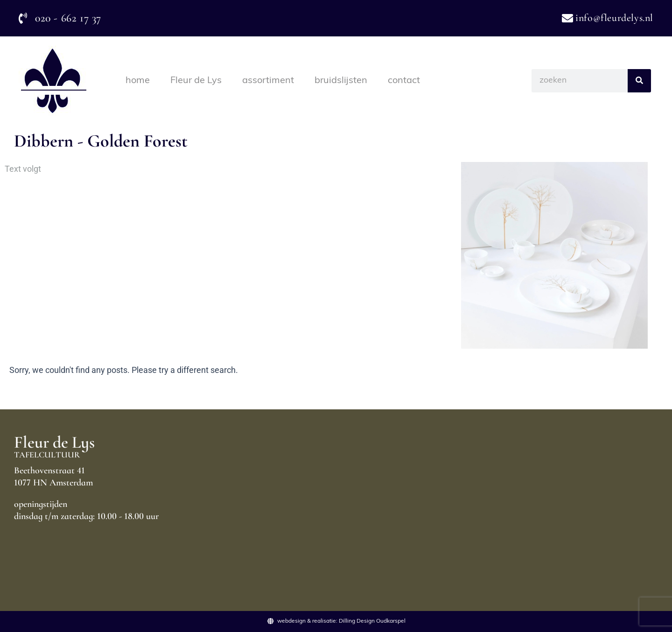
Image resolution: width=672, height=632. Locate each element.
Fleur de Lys (196, 81)
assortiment (268, 81)
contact (404, 81)
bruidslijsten (341, 81)
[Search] (639, 81)
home (138, 81)
